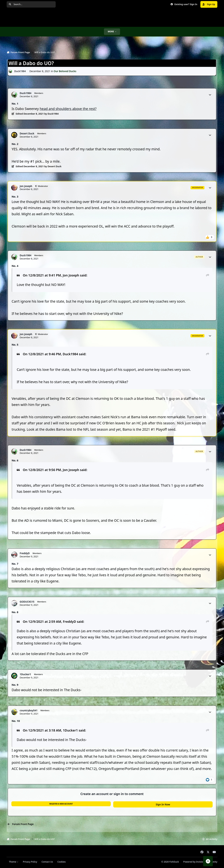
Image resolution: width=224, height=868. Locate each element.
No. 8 (15, 612)
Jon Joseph (26, 186)
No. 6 (15, 460)
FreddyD (25, 553)
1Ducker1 (25, 674)
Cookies (62, 862)
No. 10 (16, 721)
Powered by (200, 862)
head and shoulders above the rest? (68, 109)
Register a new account (61, 804)
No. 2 (15, 144)
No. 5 (15, 345)
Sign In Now (163, 804)
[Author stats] (210, 95)
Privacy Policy (30, 862)
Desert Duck (27, 133)
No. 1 (15, 104)
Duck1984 (20, 71)
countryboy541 (29, 710)
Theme (14, 862)
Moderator (43, 186)
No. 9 (15, 685)
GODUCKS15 (27, 602)
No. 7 (15, 564)
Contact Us (47, 862)
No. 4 (15, 266)
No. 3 (15, 196)
